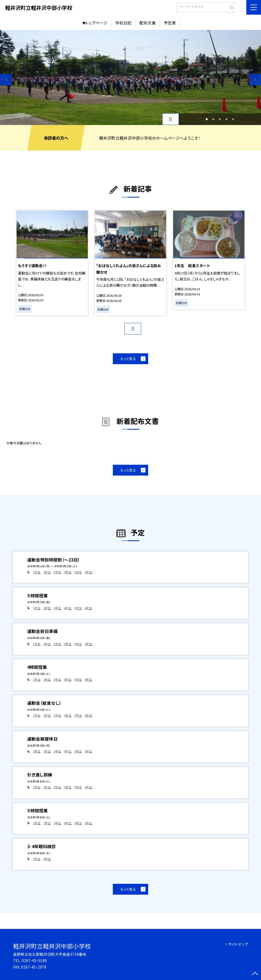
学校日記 (123, 23)
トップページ (96, 23)
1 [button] (207, 119)
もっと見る (128, 359)
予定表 (170, 23)
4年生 (68, 572)
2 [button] (213, 119)
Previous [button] (6, 79)
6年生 (88, 572)
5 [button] (233, 119)
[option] (130, 77)
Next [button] (255, 79)
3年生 (57, 572)
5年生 (78, 572)
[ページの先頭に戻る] (255, 974)
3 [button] (220, 119)
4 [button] (226, 119)
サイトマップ (238, 944)
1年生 (37, 572)
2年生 (47, 572)
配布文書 (148, 23)
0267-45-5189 (34, 960)
